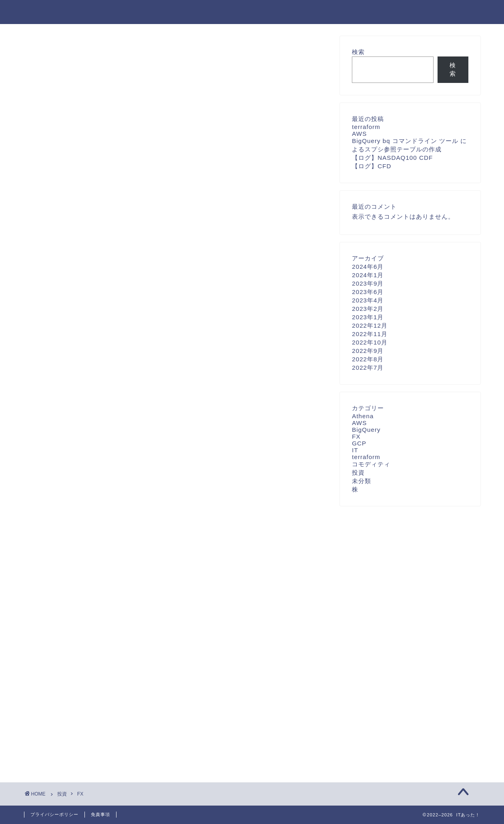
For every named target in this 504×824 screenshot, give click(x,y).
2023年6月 (368, 292)
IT (355, 450)
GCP (359, 443)
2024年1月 (368, 275)
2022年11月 (370, 334)
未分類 (361, 481)
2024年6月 (368, 267)
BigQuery (366, 430)
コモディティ (371, 464)
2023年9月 (368, 283)
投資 (358, 472)
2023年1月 (368, 317)
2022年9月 (368, 351)
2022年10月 (370, 342)
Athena (363, 416)
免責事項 (100, 814)
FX (356, 436)
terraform (366, 127)
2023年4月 (368, 300)
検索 (358, 52)
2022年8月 (368, 359)
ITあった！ (45, 11)
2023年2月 (368, 309)
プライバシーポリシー (54, 814)
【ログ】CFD (371, 166)
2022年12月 (370, 325)
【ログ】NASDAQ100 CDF (392, 158)
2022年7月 (368, 368)
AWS (359, 134)
